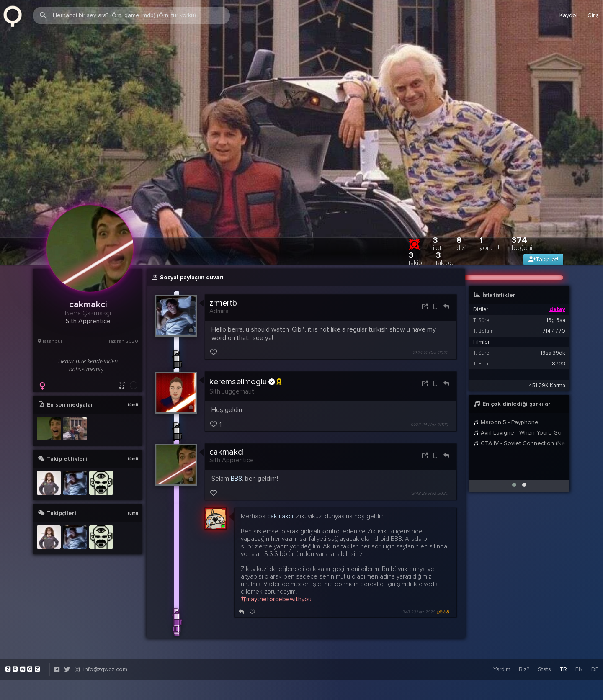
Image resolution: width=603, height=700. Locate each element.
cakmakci (227, 419)
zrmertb (223, 269)
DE (595, 636)
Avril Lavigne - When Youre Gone (519, 399)
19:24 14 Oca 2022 (430, 319)
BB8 (236, 445)
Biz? (524, 636)
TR (563, 636)
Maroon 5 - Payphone (506, 388)
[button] (514, 451)
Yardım (502, 636)
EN (579, 636)
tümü (133, 371)
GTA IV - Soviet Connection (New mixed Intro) (519, 409)
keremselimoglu (245, 348)
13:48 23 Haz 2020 (429, 460)
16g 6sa (556, 286)
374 (523, 210)
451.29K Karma (547, 352)
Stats (544, 636)
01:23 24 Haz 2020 (429, 391)
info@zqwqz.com (105, 636)
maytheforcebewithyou (276, 566)
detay (557, 275)
